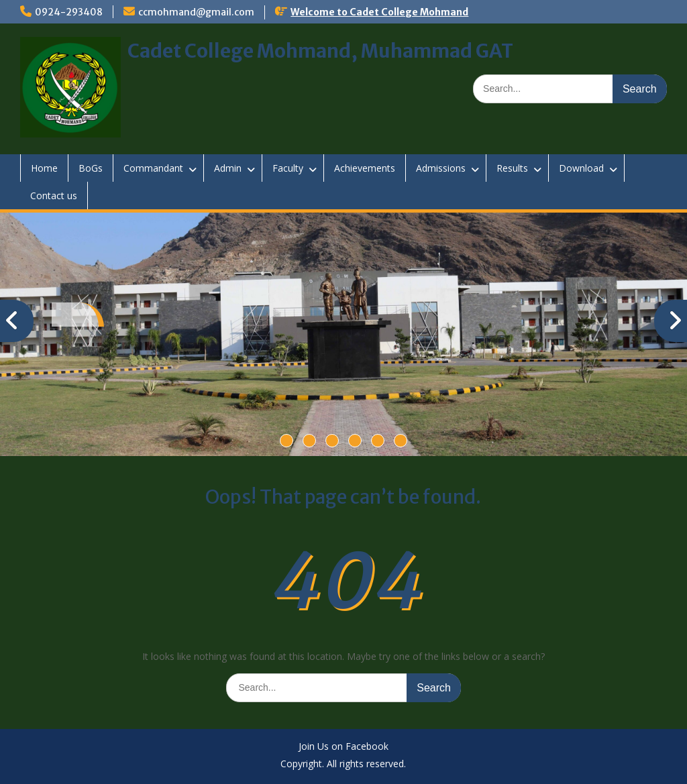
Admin (228, 168)
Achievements (365, 168)
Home (44, 168)
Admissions (441, 168)
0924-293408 (69, 12)
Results (512, 168)
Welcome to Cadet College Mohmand (379, 12)
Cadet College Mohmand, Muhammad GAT (320, 51)
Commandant (153, 168)
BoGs (91, 168)
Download (581, 168)
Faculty (288, 168)
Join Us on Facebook (343, 747)
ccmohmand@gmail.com (196, 12)
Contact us (54, 195)
